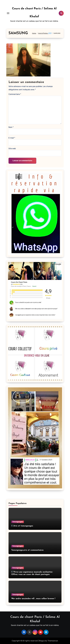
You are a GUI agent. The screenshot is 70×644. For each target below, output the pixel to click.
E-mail (12, 138)
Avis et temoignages (22, 526)
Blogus (42, 641)
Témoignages (18, 522)
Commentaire (15, 94)
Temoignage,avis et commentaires (27, 550)
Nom (11, 127)
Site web (12, 149)
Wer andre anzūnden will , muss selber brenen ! (33, 599)
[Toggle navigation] (8, 13)
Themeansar (53, 641)
